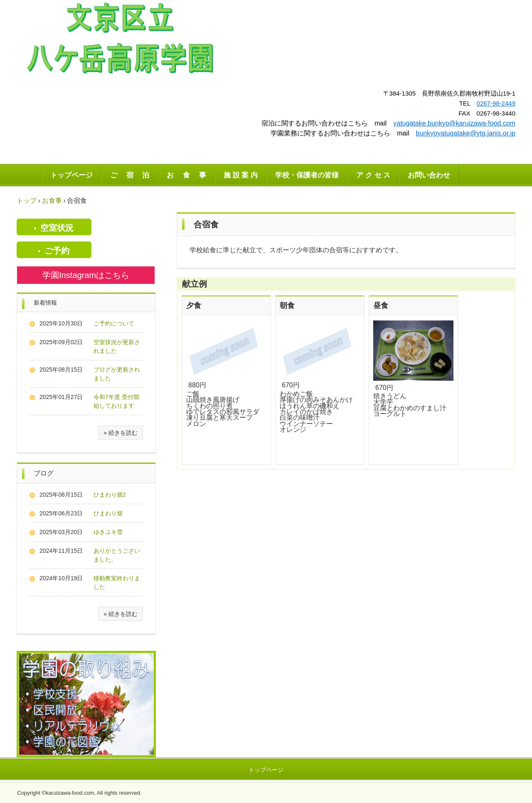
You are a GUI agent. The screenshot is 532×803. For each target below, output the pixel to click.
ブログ (44, 473)
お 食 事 (186, 175)
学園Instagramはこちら (86, 275)
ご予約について (114, 323)
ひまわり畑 (108, 513)
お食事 (52, 201)
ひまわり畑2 (110, 495)
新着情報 (45, 303)
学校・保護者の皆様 (307, 175)
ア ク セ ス (373, 175)
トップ (27, 201)
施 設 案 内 (241, 175)
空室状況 (57, 228)
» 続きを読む (121, 433)
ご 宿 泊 (130, 175)
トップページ (71, 175)
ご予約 (57, 251)
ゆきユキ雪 (108, 532)
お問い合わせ (429, 175)
